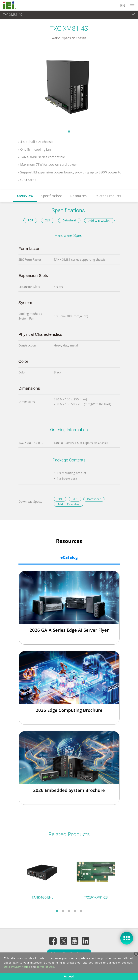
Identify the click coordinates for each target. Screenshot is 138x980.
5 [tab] (81, 911)
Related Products (108, 196)
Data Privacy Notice (17, 967)
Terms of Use (45, 967)
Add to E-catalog (99, 221)
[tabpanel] (69, 88)
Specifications (52, 196)
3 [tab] (69, 911)
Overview (25, 196)
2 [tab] (63, 911)
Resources (78, 196)
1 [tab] (69, 131)
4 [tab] (75, 911)
